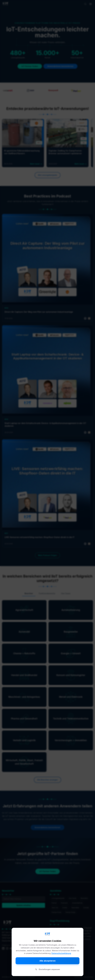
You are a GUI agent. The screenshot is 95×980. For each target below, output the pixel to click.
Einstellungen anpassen (48, 969)
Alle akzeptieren (47, 961)
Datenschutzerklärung (61, 953)
